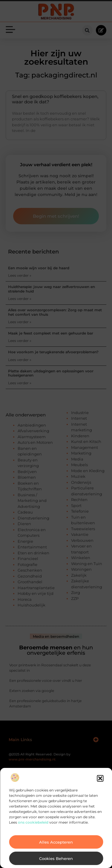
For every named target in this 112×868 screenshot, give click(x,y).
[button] (100, 778)
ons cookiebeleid (33, 822)
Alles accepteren (56, 842)
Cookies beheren (56, 858)
